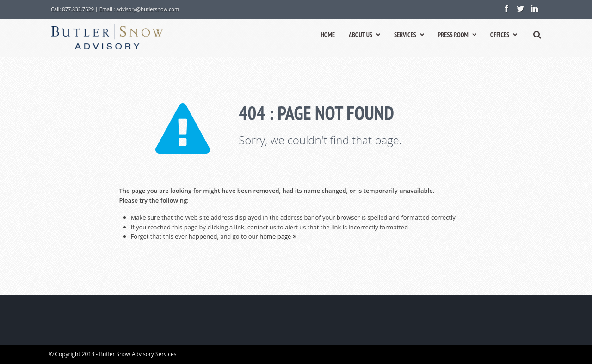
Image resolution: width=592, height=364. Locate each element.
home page (277, 236)
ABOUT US (364, 35)
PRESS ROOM (457, 35)
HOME (328, 35)
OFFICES (504, 35)
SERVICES (409, 35)
